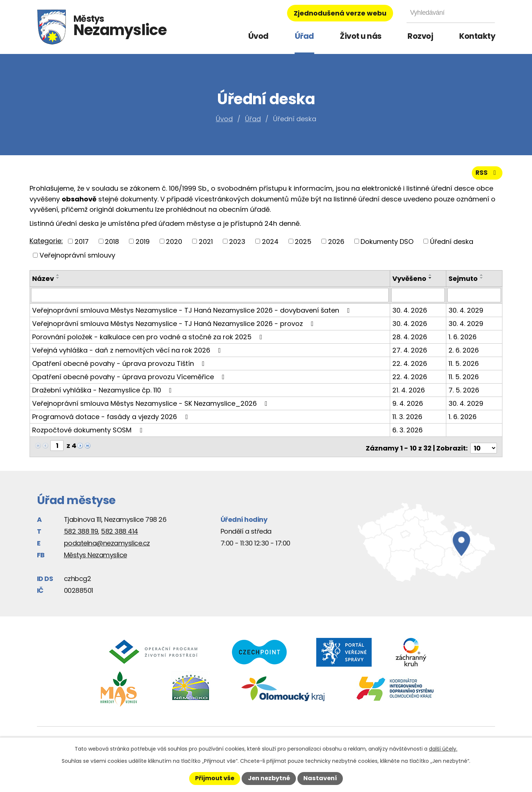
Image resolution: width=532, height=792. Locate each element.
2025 (303, 244)
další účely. (443, 749)
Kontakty (477, 36)
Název (43, 281)
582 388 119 (81, 531)
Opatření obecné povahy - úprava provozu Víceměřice (130, 379)
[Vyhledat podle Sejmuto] (474, 298)
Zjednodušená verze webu (340, 13)
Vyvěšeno (410, 281)
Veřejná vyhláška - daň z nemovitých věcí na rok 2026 (128, 353)
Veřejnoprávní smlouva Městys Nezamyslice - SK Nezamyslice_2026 (151, 406)
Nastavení (320, 778)
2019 (143, 244)
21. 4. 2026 (409, 393)
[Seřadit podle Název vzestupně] (58, 278)
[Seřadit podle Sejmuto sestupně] (482, 281)
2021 (206, 244)
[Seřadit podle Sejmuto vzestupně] (482, 278)
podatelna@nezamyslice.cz (107, 543)
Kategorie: (46, 244)
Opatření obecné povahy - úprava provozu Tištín (120, 366)
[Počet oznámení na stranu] (484, 448)
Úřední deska (452, 244)
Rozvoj (420, 36)
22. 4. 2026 (410, 366)
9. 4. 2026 (408, 406)
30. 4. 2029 (466, 313)
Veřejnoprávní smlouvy (77, 258)
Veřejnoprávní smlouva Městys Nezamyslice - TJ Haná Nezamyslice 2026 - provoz (174, 326)
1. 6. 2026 (463, 339)
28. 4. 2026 (410, 339)
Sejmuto (463, 281)
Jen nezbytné (269, 778)
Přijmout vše (215, 778)
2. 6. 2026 (464, 353)
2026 (336, 244)
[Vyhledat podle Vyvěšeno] (419, 298)
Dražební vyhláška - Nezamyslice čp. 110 (103, 393)
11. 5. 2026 (464, 366)
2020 (174, 244)
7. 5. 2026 (464, 393)
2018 (112, 244)
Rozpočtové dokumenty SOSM (89, 433)
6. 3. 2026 (408, 433)
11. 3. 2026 (408, 419)
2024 (270, 244)
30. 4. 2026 (410, 313)
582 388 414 (120, 531)
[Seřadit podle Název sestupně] (58, 281)
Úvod (258, 36)
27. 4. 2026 (410, 353)
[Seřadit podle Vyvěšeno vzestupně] (431, 278)
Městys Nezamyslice (96, 555)
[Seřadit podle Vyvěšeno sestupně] (431, 281)
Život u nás (361, 36)
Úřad (304, 36)
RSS (487, 175)
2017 (82, 244)
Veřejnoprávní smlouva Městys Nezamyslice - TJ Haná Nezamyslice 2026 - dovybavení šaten (192, 313)
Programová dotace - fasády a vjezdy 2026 (111, 419)
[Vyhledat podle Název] (210, 298)
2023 (237, 244)
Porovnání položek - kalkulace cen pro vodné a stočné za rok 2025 (149, 339)
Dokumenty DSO (387, 244)
